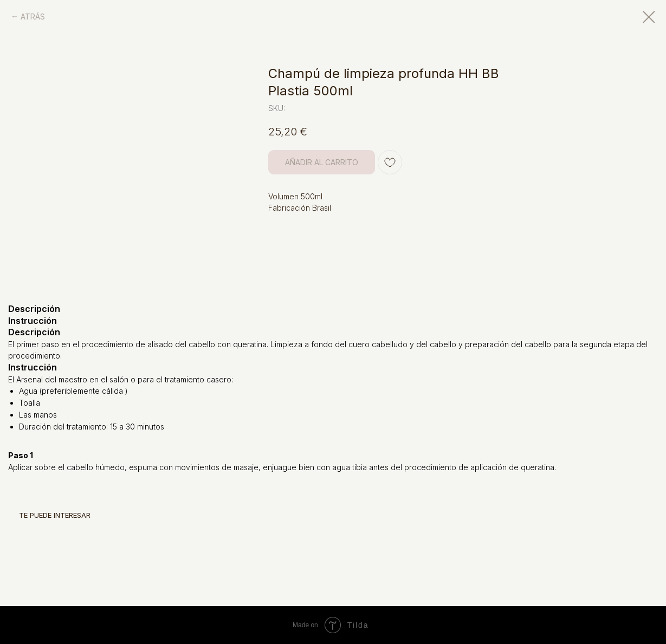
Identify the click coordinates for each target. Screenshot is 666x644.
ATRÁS (33, 17)
